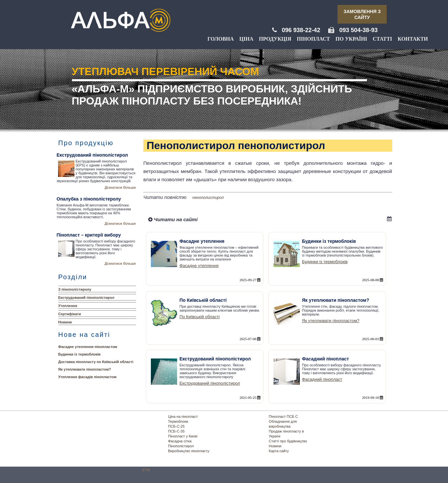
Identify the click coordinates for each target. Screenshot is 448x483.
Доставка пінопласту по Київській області (96, 362)
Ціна (246, 39)
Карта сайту (279, 451)
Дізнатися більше (120, 187)
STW (146, 470)
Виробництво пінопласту (189, 451)
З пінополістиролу (75, 289)
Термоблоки (178, 421)
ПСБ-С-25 (176, 426)
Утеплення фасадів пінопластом (88, 377)
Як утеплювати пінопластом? (85, 369)
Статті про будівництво (288, 441)
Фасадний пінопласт (322, 379)
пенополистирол (208, 198)
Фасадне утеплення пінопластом (88, 347)
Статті (382, 39)
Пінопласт (313, 39)
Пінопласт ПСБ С (284, 416)
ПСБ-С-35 (176, 431)
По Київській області (199, 317)
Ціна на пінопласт (183, 416)
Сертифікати (70, 314)
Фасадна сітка (180, 441)
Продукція (275, 39)
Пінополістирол (181, 446)
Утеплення (68, 306)
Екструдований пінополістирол (86, 298)
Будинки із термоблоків (80, 354)
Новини (65, 322)
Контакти (413, 39)
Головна (220, 39)
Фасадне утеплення (199, 266)
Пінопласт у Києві (183, 436)
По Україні (351, 39)
